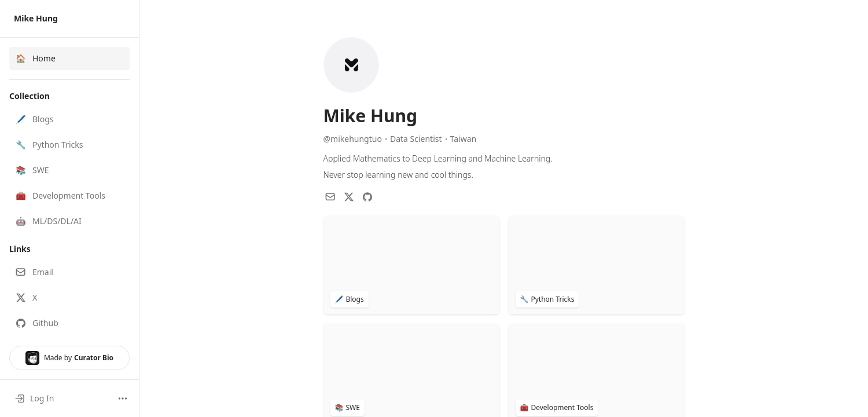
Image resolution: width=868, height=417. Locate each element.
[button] (69, 119)
